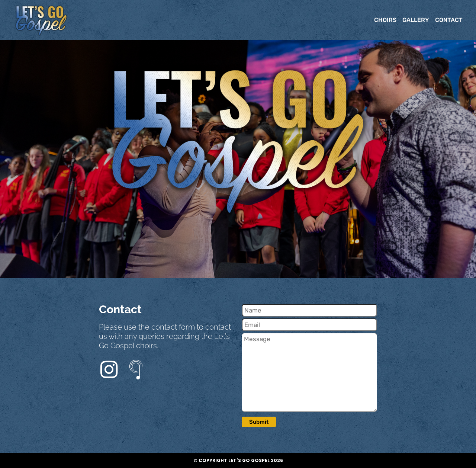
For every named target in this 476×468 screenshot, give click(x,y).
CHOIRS (385, 20)
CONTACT (449, 20)
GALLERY (416, 20)
